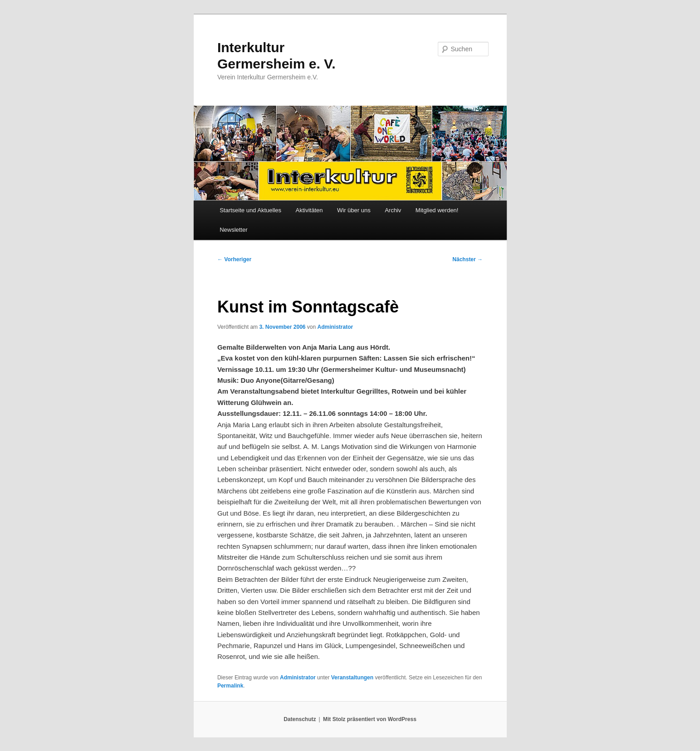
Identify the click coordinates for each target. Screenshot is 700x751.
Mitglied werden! (437, 210)
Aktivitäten (309, 210)
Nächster (467, 259)
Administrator (335, 327)
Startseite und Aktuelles (250, 210)
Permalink (230, 686)
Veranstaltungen (352, 678)
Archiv (393, 210)
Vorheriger (234, 259)
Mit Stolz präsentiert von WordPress (370, 719)
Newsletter (233, 230)
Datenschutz (300, 719)
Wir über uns (354, 210)
